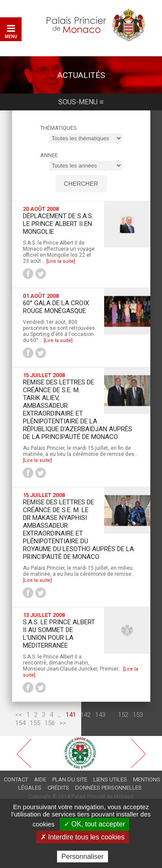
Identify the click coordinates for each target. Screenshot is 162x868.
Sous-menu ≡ (81, 102)
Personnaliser (83, 857)
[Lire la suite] (61, 261)
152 (123, 715)
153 (138, 715)
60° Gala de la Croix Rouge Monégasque (56, 307)
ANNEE (49, 155)
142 (86, 715)
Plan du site (70, 779)
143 (100, 715)
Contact (16, 779)
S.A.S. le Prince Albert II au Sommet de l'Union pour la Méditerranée (59, 634)
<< (19, 715)
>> (63, 723)
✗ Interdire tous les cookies (83, 837)
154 (20, 723)
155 (35, 723)
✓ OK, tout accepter (95, 824)
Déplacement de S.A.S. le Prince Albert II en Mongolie (58, 224)
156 (50, 723)
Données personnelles (108, 788)
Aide (40, 779)
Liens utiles (110, 779)
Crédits (58, 788)
